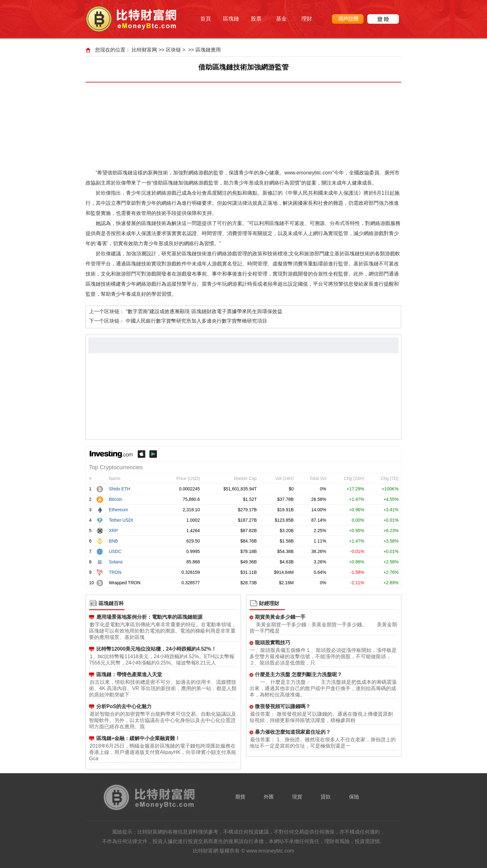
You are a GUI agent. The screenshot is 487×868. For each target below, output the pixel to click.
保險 (354, 797)
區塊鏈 (231, 19)
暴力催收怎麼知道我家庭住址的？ (293, 732)
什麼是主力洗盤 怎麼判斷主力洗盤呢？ (298, 674)
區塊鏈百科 (111, 603)
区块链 (173, 50)
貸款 (326, 797)
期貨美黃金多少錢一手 (280, 617)
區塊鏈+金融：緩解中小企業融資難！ (138, 738)
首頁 (206, 19)
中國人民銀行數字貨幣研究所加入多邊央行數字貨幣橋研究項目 (196, 321)
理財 (307, 19)
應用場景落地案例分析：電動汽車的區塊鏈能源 (149, 617)
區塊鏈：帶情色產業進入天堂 (129, 674)
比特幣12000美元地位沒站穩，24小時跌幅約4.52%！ (156, 649)
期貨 (240, 797)
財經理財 (269, 603)
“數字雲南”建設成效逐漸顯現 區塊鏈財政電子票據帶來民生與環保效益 (204, 311)
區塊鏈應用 (208, 50)
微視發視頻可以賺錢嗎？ (283, 706)
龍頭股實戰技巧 (273, 643)
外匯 (269, 797)
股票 (256, 19)
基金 (281, 19)
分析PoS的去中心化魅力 (124, 706)
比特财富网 (144, 50)
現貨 (297, 797)
